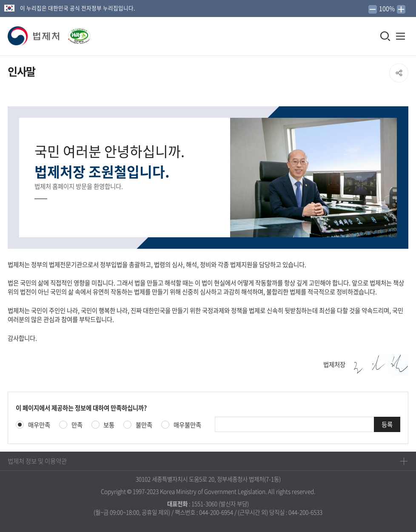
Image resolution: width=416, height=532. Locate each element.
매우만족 (39, 425)
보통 (109, 425)
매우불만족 (187, 425)
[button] (34, 36)
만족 (77, 425)
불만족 (144, 425)
